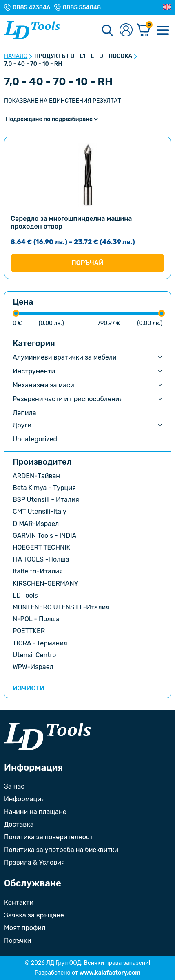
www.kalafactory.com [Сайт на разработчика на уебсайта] (110, 973)
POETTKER (29, 631)
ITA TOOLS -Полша (41, 559)
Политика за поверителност (49, 837)
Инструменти (34, 371)
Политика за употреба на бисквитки (61, 850)
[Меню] (163, 30)
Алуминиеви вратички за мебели (65, 357)
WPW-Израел (33, 667)
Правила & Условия (34, 862)
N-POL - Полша (36, 619)
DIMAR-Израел (36, 524)
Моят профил (25, 928)
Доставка (19, 824)
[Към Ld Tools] (32, 30)
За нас (14, 786)
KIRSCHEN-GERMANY (45, 583)
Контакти (19, 902)
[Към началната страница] (48, 736)
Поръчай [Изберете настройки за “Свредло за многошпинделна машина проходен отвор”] (87, 263)
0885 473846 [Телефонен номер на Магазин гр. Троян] (31, 8)
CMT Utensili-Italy (40, 511)
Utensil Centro (34, 655)
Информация (24, 799)
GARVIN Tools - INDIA (44, 536)
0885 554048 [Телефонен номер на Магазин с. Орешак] (82, 8)
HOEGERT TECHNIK (41, 547)
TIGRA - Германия (40, 643)
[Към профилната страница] (126, 30)
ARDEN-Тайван (36, 476)
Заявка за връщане (34, 915)
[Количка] (144, 30)
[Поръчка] (52, 119)
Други (22, 425)
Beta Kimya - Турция (44, 488)
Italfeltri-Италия (38, 571)
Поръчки (18, 941)
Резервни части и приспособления (68, 399)
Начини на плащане (35, 812)
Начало (16, 56)
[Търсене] (107, 30)
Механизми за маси (43, 385)
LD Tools (25, 595)
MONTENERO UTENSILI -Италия (61, 607)
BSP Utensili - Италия (46, 500)
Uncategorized (35, 439)
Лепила (24, 413)
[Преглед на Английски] (167, 7)
